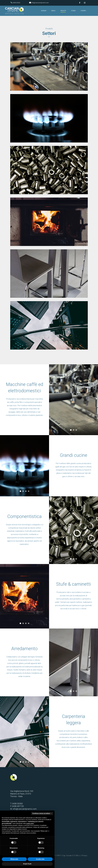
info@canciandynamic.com (40, 3)
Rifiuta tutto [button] (14, 859)
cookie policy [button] (30, 823)
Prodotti (63, 11)
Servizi (53, 11)
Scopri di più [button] (27, 864)
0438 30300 (16, 3)
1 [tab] (71, 430)
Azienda (44, 11)
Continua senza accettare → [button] (42, 813)
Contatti (83, 11)
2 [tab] (73, 430)
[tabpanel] (25, 466)
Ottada (73, 11)
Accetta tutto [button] (40, 859)
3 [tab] (76, 430)
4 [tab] (29, 491)
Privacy (85, 856)
